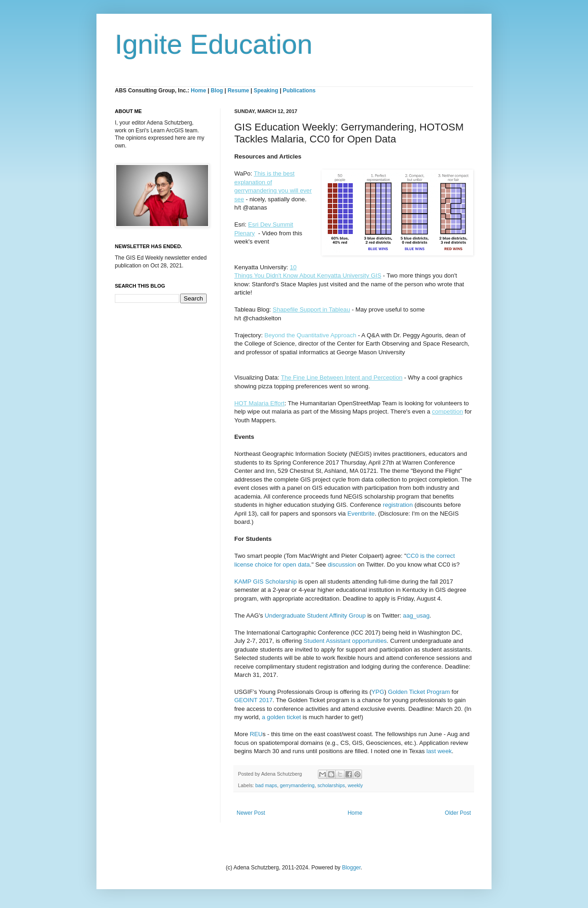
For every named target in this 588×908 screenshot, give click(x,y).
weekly (355, 785)
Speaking (266, 91)
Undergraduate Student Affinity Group (315, 616)
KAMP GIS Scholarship (266, 582)
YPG (378, 692)
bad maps (266, 785)
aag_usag (416, 616)
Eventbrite (361, 514)
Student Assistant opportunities (345, 641)
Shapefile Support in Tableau (311, 309)
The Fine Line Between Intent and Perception (342, 377)
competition (447, 411)
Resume (239, 91)
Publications (299, 91)
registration (398, 505)
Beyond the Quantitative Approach (310, 335)
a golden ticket (282, 717)
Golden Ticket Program (419, 692)
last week (439, 751)
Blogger (351, 868)
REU (256, 734)
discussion (342, 565)
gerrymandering (297, 785)
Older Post (458, 813)
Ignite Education (214, 44)
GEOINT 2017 (253, 700)
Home (198, 91)
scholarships (331, 785)
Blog (217, 91)
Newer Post (251, 813)
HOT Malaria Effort (259, 403)
